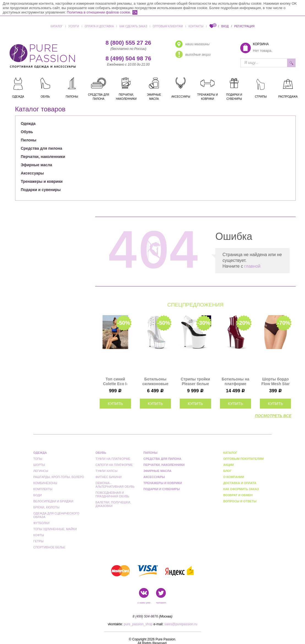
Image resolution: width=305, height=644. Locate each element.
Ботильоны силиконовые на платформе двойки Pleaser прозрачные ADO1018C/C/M (155, 382)
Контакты (196, 26)
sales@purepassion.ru (181, 624)
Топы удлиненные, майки (55, 529)
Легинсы (41, 471)
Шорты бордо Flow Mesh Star (275, 381)
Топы (38, 459)
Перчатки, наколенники (43, 157)
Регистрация (244, 26)
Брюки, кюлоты (46, 507)
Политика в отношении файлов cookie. (99, 12)
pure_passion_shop (138, 624)
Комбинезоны (45, 483)
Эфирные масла (37, 165)
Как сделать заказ (133, 26)
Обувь (27, 132)
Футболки (41, 523)
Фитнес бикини (109, 477)
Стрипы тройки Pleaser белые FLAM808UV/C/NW (195, 382)
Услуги (74, 26)
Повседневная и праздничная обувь (112, 494)
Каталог (57, 26)
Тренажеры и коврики (42, 181)
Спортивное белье (49, 547)
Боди (38, 495)
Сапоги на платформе (114, 465)
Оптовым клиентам (168, 26)
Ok (135, 12)
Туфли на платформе (113, 459)
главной (252, 266)
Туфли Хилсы (107, 471)
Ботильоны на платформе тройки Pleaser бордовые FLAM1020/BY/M (235, 382)
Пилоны (29, 140)
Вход (225, 26)
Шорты (39, 465)
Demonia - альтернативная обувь (115, 485)
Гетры (38, 541)
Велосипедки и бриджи (53, 501)
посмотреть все (273, 416)
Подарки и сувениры (41, 190)
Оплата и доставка (99, 26)
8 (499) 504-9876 (145, 616)
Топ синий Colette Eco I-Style (115, 382)
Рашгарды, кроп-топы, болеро (59, 477)
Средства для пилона (42, 148)
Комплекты (43, 489)
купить (115, 404)
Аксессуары (32, 173)
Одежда (28, 124)
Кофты (39, 535)
